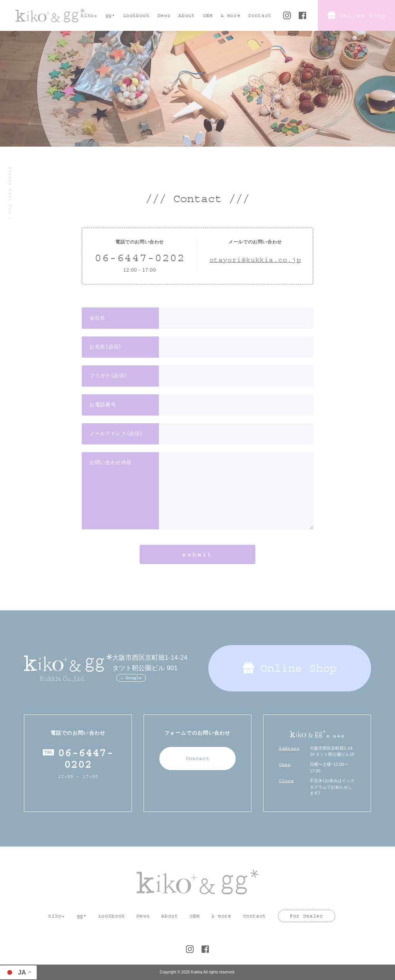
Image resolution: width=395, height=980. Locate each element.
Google (133, 678)
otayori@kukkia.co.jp (255, 260)
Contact (198, 759)
